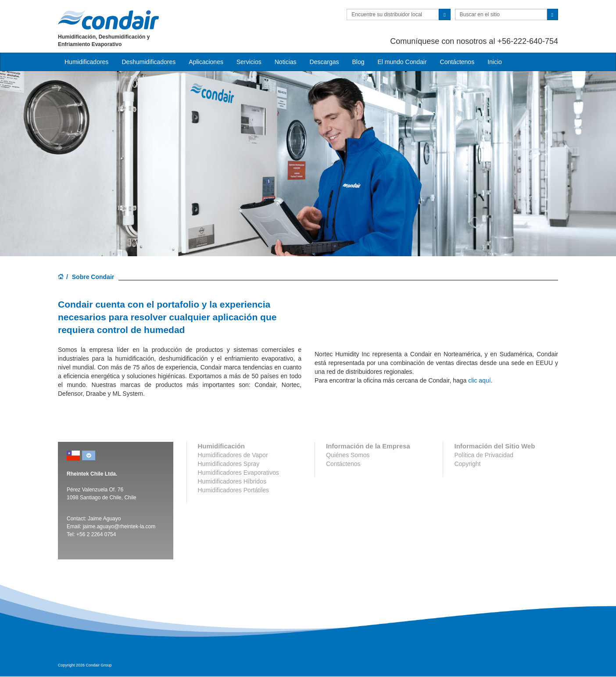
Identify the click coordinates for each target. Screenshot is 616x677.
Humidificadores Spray (229, 464)
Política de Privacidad (484, 455)
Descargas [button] (324, 62)
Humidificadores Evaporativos (238, 473)
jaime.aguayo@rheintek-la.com (119, 527)
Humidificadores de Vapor (233, 455)
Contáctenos (457, 62)
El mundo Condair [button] (402, 62)
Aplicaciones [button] (206, 62)
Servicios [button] (249, 62)
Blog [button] (358, 62)
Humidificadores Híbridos (232, 481)
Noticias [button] (286, 62)
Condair (108, 20)
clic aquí (479, 380)
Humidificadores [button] (86, 62)
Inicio (495, 62)
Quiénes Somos (348, 455)
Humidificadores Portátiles (234, 490)
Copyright (467, 464)
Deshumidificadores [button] (149, 62)
